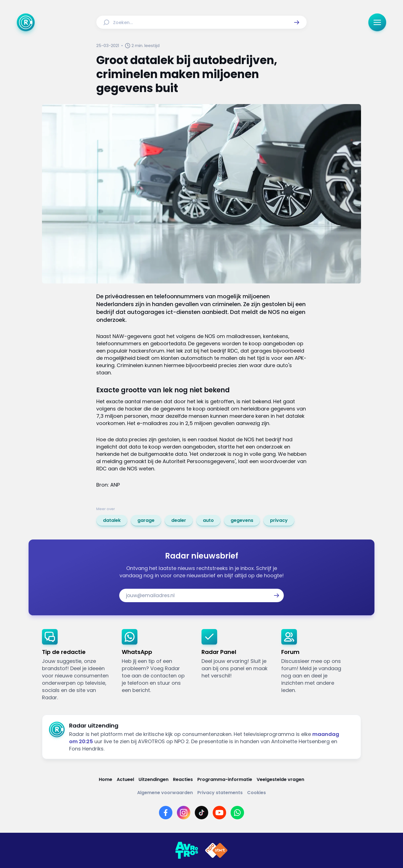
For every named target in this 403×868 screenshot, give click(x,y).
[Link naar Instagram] (184, 813)
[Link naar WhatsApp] (237, 813)
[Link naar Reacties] (183, 779)
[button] (297, 22)
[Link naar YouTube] (219, 813)
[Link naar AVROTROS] (187, 850)
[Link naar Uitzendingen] (154, 779)
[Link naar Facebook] (166, 813)
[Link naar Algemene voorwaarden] (165, 793)
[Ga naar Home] (26, 22)
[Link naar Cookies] (256, 793)
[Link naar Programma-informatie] (225, 779)
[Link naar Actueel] (125, 779)
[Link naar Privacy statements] (220, 793)
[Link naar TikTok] (201, 813)
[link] (112, 520)
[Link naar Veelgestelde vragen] (280, 779)
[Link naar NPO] (216, 850)
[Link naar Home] (106, 779)
